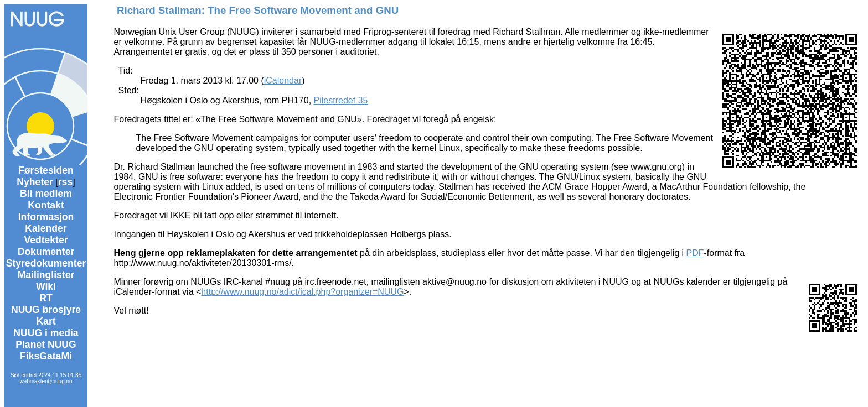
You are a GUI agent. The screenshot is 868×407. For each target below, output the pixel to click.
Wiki (46, 286)
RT (46, 298)
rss (65, 182)
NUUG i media (46, 333)
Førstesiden (46, 170)
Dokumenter (46, 252)
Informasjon (46, 217)
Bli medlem (46, 194)
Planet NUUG (46, 345)
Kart (46, 321)
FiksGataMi (46, 356)
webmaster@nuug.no (46, 381)
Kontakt (46, 205)
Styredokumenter (46, 263)
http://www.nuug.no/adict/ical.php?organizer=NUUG (302, 292)
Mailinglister (46, 275)
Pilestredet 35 (341, 100)
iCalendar (283, 80)
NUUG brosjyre (46, 310)
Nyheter (35, 182)
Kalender (46, 228)
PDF (695, 253)
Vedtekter (46, 240)
